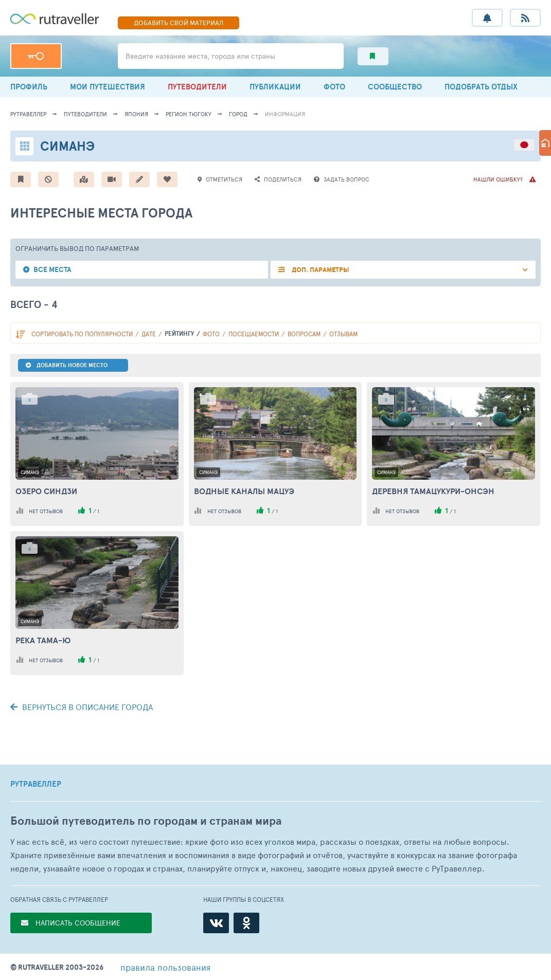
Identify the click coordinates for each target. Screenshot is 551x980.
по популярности (82, 334)
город (238, 114)
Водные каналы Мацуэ (244, 491)
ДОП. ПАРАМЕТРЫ (320, 270)
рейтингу (179, 333)
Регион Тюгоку (189, 114)
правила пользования (165, 967)
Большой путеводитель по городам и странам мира (146, 821)
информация (285, 114)
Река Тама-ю (43, 640)
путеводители (85, 114)
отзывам (343, 334)
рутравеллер (28, 114)
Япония (136, 114)
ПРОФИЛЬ (29, 87)
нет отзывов (46, 511)
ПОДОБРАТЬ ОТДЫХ (481, 87)
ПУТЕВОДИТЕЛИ (197, 87)
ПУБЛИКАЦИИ (275, 87)
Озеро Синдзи (46, 491)
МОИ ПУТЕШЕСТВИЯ (108, 87)
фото (211, 334)
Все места (52, 270)
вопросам (304, 334)
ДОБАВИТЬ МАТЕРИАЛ (179, 23)
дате (149, 334)
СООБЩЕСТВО (395, 87)
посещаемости (254, 334)
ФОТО (334, 87)
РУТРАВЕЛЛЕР (36, 784)
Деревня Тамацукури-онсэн (433, 491)
